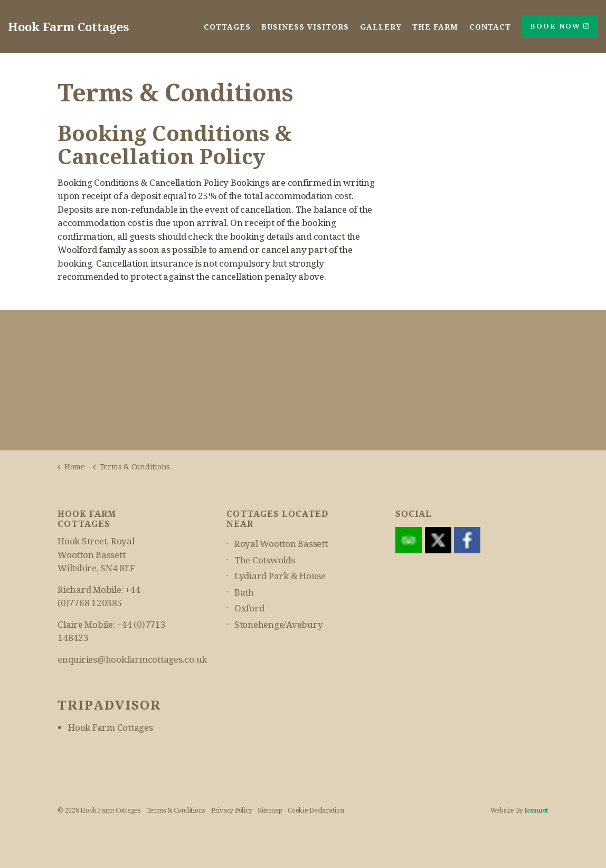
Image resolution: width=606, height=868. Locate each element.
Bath (244, 592)
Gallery (381, 26)
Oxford (249, 608)
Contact (490, 26)
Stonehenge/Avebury (279, 624)
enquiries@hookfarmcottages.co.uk (132, 659)
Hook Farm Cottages (111, 727)
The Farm (436, 26)
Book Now (560, 26)
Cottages (228, 26)
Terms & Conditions (176, 810)
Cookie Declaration (316, 810)
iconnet (537, 810)
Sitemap (270, 810)
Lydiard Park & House (280, 576)
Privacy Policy (232, 810)
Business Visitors (306, 26)
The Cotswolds (265, 560)
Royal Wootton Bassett (281, 544)
